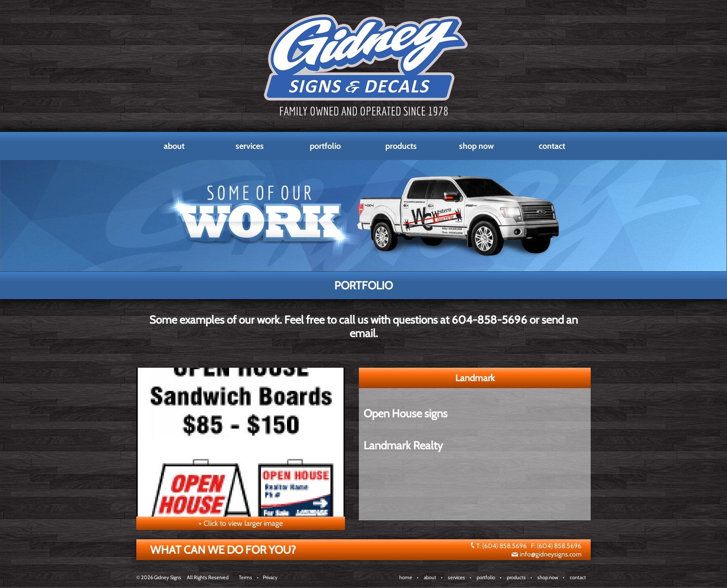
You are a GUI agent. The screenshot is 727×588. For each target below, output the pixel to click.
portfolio (486, 577)
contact (578, 577)
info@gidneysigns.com (551, 554)
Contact (552, 146)
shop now (548, 577)
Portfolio (325, 146)
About (174, 146)
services (456, 577)
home (406, 577)
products (516, 577)
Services (250, 146)
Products (401, 146)
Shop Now (476, 146)
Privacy (270, 577)
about (430, 577)
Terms (246, 577)
